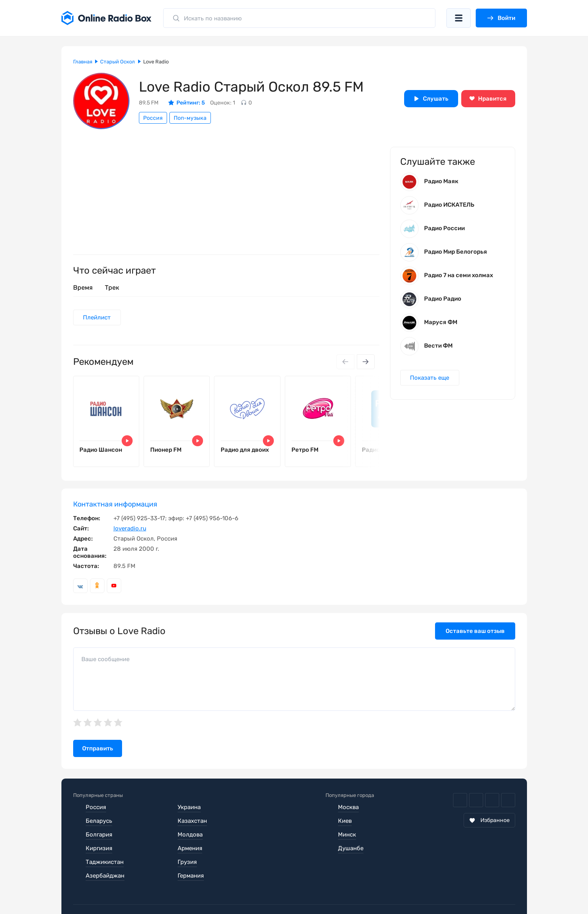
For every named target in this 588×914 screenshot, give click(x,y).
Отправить (98, 749)
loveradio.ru (130, 528)
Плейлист (97, 317)
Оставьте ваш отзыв (475, 631)
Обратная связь (309, 891)
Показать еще (430, 378)
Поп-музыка (190, 118)
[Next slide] (366, 362)
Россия (153, 118)
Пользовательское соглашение (117, 891)
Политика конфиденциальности (224, 891)
